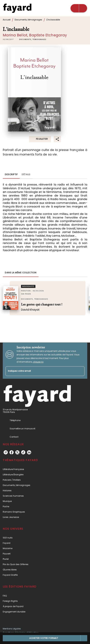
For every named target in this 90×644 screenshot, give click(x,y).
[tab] (11, 175)
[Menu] (79, 8)
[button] (33, 39)
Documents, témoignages (28, 20)
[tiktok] (23, 452)
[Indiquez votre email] (41, 371)
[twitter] (17, 452)
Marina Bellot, (16, 35)
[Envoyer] (80, 371)
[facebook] (12, 452)
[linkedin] (29, 452)
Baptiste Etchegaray (48, 35)
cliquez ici (38, 362)
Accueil (7, 20)
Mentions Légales (12, 629)
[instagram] (6, 452)
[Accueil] (17, 8)
